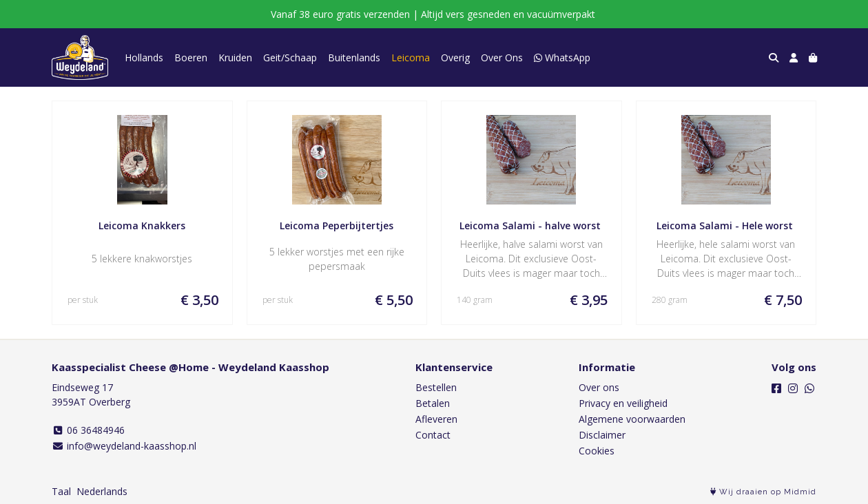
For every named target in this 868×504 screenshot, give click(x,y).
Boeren (191, 57)
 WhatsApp (562, 57)
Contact (433, 435)
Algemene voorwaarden (632, 419)
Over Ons (502, 57)
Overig (455, 57)
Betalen (433, 403)
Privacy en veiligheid (623, 403)
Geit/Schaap (290, 57)
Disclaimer (602, 435)
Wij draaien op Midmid (763, 492)
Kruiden (235, 57)
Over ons (599, 387)
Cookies (597, 451)
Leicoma (411, 57)
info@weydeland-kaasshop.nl (124, 446)
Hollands (144, 57)
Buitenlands (354, 57)
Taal (61, 491)
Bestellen (436, 387)
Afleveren (436, 419)
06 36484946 (88, 430)
